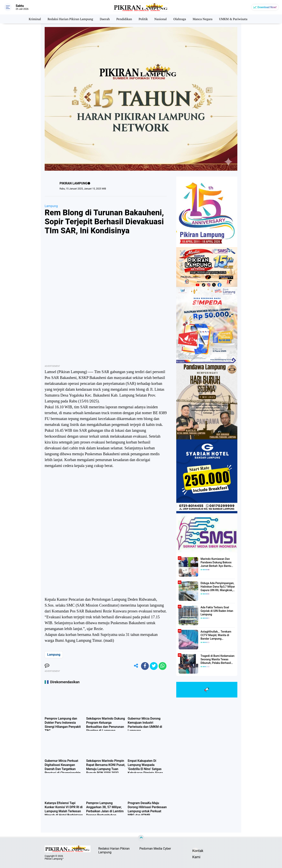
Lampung (51, 206)
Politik (143, 19)
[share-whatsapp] (163, 666)
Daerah (105, 19)
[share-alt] (136, 666)
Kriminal (35, 19)
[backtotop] (141, 838)
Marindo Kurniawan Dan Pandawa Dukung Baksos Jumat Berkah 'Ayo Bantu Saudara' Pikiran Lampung (216, 563)
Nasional (160, 19)
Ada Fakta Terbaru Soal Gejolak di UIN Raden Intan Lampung (217, 611)
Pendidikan (124, 19)
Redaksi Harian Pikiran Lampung (70, 19)
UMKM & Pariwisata (233, 19)
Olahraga (180, 19)
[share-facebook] (145, 666)
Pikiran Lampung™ (54, 859)
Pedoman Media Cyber (155, 849)
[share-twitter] (154, 666)
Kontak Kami (195, 851)
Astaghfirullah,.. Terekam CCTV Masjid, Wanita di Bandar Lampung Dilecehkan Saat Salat (216, 635)
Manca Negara (203, 19)
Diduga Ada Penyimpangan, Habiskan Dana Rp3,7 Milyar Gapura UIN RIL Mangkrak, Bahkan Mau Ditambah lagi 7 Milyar (218, 587)
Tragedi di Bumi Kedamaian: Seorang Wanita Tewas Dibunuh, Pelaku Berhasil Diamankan (218, 660)
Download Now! (267, 7)
